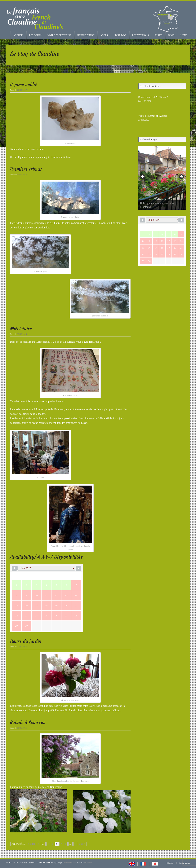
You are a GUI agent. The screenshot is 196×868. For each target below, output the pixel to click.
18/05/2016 (22, 728)
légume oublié (24, 85)
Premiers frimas (26, 169)
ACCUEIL (18, 35)
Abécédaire (21, 329)
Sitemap (170, 863)
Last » (82, 844)
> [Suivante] (181, 177)
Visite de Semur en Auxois (152, 116)
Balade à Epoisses (28, 722)
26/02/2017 (22, 90)
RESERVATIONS (140, 35)
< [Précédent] (143, 177)
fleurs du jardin (26, 641)
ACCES (104, 35)
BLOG (171, 35)
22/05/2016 (22, 647)
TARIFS (158, 35)
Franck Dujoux (69, 863)
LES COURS (35, 35)
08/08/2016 (22, 334)
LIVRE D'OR (120, 35)
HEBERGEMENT (86, 35)
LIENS (184, 35)
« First (31, 844)
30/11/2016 (22, 174)
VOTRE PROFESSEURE (59, 35)
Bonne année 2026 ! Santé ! (153, 97)
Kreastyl (89, 863)
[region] (162, 178)
